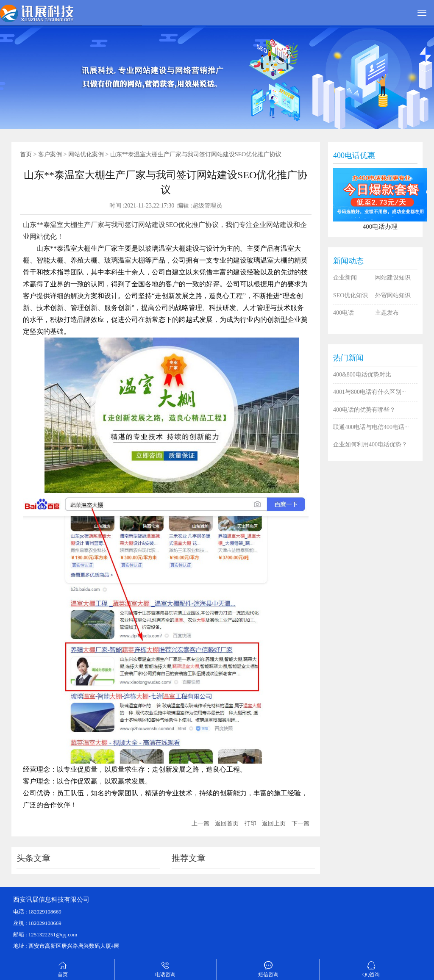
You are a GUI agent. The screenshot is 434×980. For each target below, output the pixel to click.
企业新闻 (345, 278)
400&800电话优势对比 (362, 375)
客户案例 (50, 154)
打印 (250, 824)
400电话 (344, 313)
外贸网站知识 (393, 295)
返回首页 (227, 824)
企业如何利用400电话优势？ (370, 444)
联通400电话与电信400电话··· (371, 427)
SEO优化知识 (351, 295)
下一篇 (300, 824)
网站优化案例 (86, 154)
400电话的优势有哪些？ (364, 410)
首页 (26, 154)
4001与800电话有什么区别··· (370, 392)
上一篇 (200, 824)
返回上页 (274, 824)
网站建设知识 (393, 278)
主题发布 (387, 313)
